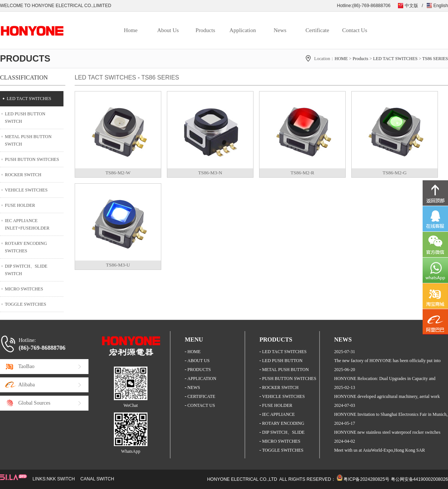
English (441, 6)
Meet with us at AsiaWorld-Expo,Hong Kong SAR (379, 450)
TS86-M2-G (395, 173)
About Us (168, 30)
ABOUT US (198, 361)
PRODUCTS (199, 370)
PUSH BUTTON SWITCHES (32, 159)
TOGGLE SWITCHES (26, 304)
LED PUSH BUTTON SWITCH (25, 118)
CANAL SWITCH (97, 479)
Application (243, 30)
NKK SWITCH (61, 479)
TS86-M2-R (302, 173)
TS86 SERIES (435, 59)
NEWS (194, 387)
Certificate (317, 30)
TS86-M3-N (210, 173)
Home (131, 30)
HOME (341, 59)
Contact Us (354, 30)
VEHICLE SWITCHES (26, 190)
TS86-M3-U (118, 265)
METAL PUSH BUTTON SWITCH (28, 140)
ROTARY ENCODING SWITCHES (26, 247)
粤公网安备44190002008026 (419, 479)
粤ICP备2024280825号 (366, 479)
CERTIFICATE (201, 396)
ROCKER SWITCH (23, 175)
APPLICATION (202, 379)
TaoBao (26, 366)
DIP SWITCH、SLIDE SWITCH (26, 270)
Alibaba (27, 385)
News (280, 30)
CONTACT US (201, 405)
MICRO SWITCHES (24, 289)
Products (206, 30)
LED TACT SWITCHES (395, 59)
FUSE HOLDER (20, 205)
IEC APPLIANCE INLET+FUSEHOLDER (27, 224)
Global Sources (34, 403)
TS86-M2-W (118, 173)
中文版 (411, 6)
